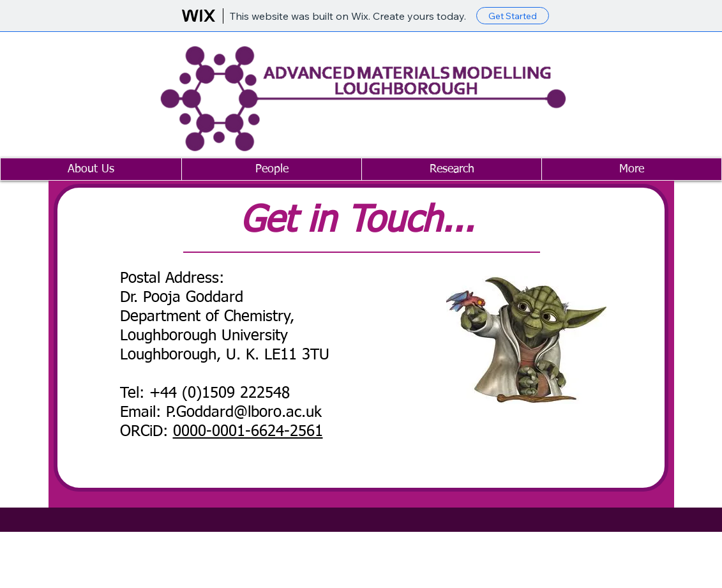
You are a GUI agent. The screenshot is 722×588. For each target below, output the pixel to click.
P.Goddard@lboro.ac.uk (244, 412)
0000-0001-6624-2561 (248, 432)
